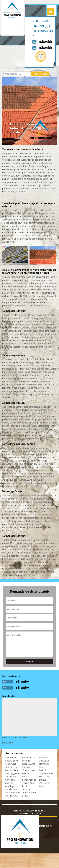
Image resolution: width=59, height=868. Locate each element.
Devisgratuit (41, 56)
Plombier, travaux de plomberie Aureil (44, 762)
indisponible (45, 41)
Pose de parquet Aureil (46, 772)
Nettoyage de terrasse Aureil (12, 769)
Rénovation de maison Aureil (29, 781)
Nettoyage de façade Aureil (12, 775)
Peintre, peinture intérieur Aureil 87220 (29, 791)
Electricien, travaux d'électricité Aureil (45, 781)
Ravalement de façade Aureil (13, 794)
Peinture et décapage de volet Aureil (12, 761)
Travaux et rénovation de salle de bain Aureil (29, 772)
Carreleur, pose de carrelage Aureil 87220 (11, 785)
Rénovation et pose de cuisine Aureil (29, 761)
